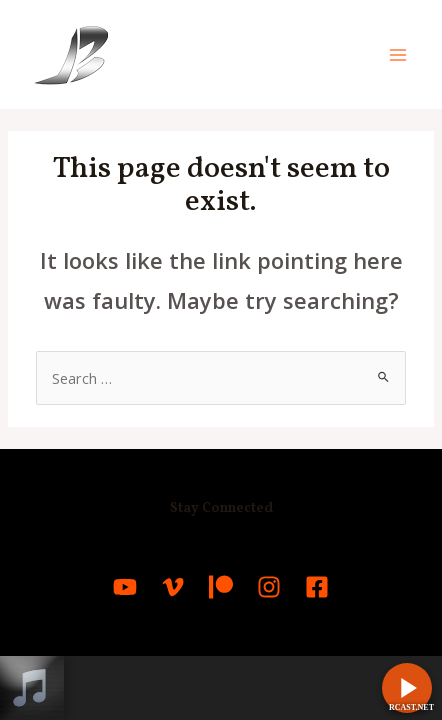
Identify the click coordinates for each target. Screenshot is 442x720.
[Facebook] (317, 587)
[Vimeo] (173, 587)
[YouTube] (125, 587)
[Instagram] (269, 587)
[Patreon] (221, 587)
